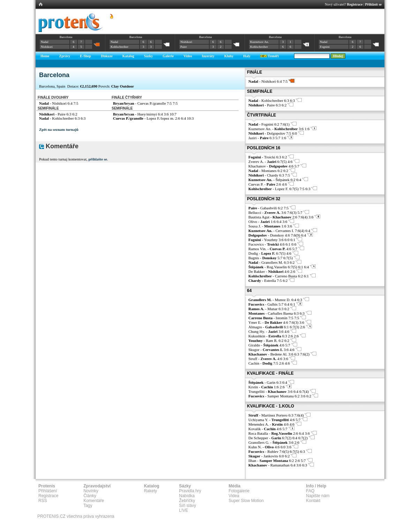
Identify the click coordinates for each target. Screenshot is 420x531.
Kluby (229, 56)
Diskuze (107, 56)
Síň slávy (187, 506)
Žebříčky (187, 501)
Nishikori (47, 47)
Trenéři (269, 56)
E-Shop (85, 56)
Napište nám (318, 496)
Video (188, 56)
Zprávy (65, 56)
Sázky (149, 56)
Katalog (128, 56)
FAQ (310, 491)
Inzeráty (208, 56)
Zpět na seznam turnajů (59, 129)
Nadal (45, 42)
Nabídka (187, 496)
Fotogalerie (239, 491)
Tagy (88, 506)
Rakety (151, 491)
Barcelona (66, 37)
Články (90, 496)
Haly (247, 56)
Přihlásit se (374, 4)
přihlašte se (97, 159)
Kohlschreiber (119, 47)
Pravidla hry (190, 491)
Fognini (325, 47)
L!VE (183, 510)
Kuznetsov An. (260, 42)
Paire (184, 47)
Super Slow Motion (246, 501)
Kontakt (313, 501)
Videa (234, 496)
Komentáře (94, 501)
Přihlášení (48, 491)
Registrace (355, 4)
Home (45, 56)
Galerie (168, 56)
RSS (43, 501)
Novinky (91, 491)
